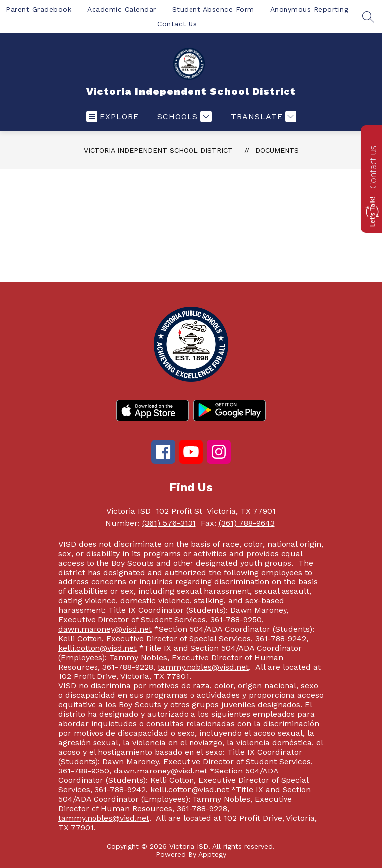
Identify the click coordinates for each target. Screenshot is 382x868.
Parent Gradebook (39, 9)
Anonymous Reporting (309, 9)
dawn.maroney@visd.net (105, 629)
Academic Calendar (122, 9)
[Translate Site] (262, 117)
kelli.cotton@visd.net (97, 648)
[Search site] (368, 17)
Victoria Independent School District (158, 150)
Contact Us (177, 24)
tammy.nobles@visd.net (203, 667)
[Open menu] (112, 117)
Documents (277, 150)
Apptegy (212, 854)
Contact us (373, 167)
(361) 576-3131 (169, 523)
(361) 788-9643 (247, 523)
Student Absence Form (213, 9)
